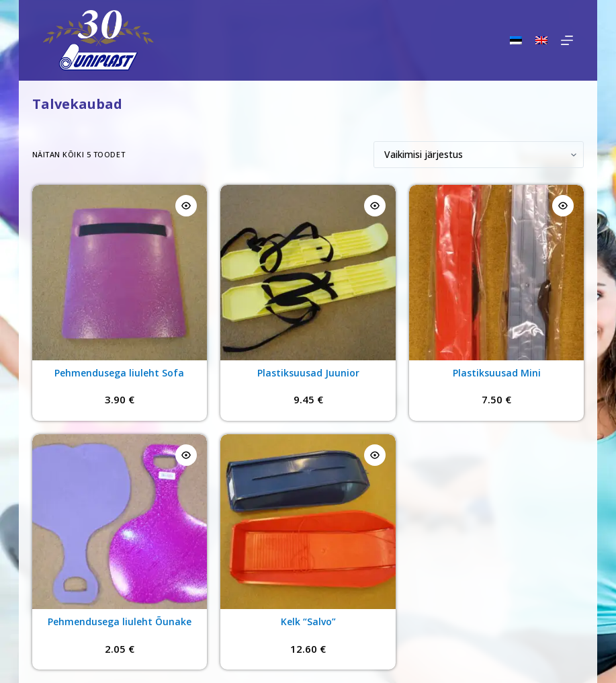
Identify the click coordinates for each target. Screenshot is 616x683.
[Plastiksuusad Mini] (497, 273)
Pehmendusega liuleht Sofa (119, 373)
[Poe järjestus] (479, 155)
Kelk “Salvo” (308, 621)
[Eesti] (516, 40)
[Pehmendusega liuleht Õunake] (120, 522)
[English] (541, 40)
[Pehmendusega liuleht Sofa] (120, 273)
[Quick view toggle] (186, 206)
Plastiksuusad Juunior (308, 373)
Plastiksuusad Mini (497, 373)
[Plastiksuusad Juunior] (308, 273)
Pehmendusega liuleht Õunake (120, 621)
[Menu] (567, 40)
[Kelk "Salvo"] (308, 522)
